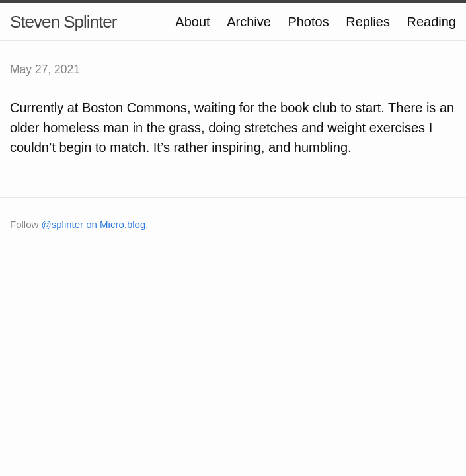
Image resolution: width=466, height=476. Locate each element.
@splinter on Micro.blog (94, 224)
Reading (431, 22)
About (192, 22)
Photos (308, 22)
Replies (368, 22)
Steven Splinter (63, 22)
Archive (249, 22)
